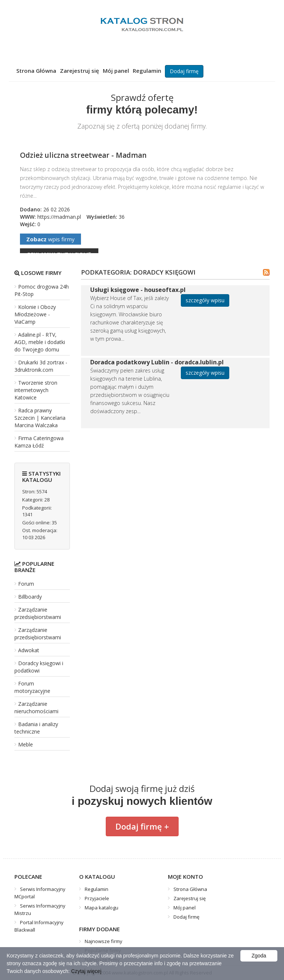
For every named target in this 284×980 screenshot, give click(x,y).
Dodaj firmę (184, 71)
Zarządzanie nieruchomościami (36, 707)
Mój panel (116, 71)
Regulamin (147, 71)
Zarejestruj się (80, 71)
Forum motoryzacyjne (32, 687)
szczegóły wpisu (205, 300)
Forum (26, 584)
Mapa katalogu (102, 908)
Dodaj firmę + (142, 826)
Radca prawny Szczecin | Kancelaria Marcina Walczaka (40, 418)
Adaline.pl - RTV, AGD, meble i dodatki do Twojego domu (40, 342)
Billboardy (30, 597)
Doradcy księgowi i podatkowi (39, 667)
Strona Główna (36, 71)
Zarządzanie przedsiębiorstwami (38, 613)
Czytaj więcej (86, 971)
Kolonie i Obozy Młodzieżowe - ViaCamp (35, 314)
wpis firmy (50, 239)
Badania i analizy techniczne (36, 728)
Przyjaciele (97, 898)
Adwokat (29, 650)
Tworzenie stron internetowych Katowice (36, 390)
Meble (26, 744)
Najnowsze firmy (104, 941)
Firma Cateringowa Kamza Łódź (39, 442)
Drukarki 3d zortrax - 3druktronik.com (41, 366)
